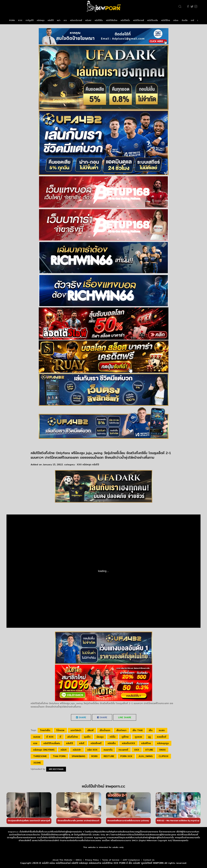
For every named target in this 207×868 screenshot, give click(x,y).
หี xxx (50, 737)
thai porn (59, 756)
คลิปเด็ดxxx (128, 743)
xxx (137, 750)
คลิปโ (82, 743)
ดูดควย (138, 737)
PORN (12, 20)
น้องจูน (100, 737)
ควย (35, 743)
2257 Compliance (131, 860)
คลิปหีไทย (146, 743)
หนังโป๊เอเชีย (153, 20)
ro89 (94, 756)
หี (60, 737)
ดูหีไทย (125, 737)
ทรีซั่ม (113, 737)
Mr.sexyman (56, 769)
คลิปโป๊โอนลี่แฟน (52, 743)
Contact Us (149, 860)
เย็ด (151, 730)
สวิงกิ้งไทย (73, 737)
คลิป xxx (92, 750)
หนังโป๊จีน (99, 20)
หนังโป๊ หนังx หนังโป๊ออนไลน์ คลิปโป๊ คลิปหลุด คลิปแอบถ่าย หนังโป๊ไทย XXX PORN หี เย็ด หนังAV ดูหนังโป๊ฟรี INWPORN (103, 863)
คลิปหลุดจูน (163, 743)
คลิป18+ (77, 750)
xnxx (162, 750)
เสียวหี (90, 730)
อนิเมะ (176, 20)
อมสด (162, 730)
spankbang (78, 756)
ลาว (65, 20)
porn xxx (126, 756)
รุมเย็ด (87, 737)
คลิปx (64, 750)
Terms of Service (111, 860)
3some (37, 763)
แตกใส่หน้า (76, 730)
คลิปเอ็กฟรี (96, 743)
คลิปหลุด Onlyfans (44, 750)
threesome (40, 756)
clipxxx (164, 756)
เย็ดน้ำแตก (105, 730)
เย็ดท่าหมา (121, 730)
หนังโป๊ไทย (166, 20)
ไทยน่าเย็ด (45, 730)
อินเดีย (185, 20)
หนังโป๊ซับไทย (112, 20)
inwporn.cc (13, 832)
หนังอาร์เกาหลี (76, 20)
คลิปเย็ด (112, 743)
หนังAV (88, 20)
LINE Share (125, 717)
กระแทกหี (123, 750)
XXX (20, 20)
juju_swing (145, 756)
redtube (109, 756)
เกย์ (192, 20)
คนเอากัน (108, 750)
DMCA (79, 860)
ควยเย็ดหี (162, 737)
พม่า (59, 20)
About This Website (62, 860)
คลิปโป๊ (51, 20)
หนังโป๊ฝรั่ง (125, 20)
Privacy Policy (92, 860)
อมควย (37, 737)
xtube (149, 750)
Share (81, 717)
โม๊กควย (60, 730)
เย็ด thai (138, 730)
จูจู (149, 737)
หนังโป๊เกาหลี (139, 20)
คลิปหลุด (41, 20)
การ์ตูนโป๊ (30, 20)
